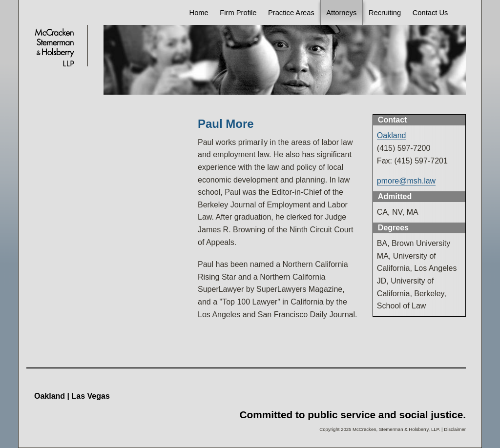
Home (199, 13)
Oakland (392, 135)
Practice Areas (291, 13)
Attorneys (341, 13)
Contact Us (430, 13)
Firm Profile (238, 13)
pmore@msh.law (406, 181)
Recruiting (385, 13)
